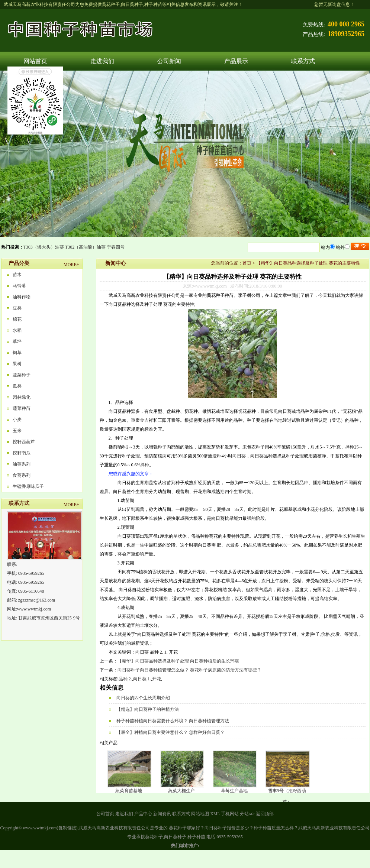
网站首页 (35, 61)
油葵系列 (22, 464)
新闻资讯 (162, 814)
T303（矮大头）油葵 (44, 247)
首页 (247, 263)
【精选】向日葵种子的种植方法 (148, 709)
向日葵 (140, 679)
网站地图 (200, 814)
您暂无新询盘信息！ (334, 4)
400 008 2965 (346, 24)
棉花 (17, 319)
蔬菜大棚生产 (181, 791)
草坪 (17, 341)
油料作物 (22, 297)
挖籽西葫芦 (24, 442)
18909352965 (346, 34)
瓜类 (17, 386)
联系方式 (303, 61)
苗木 (17, 275)
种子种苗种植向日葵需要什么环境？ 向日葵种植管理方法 (173, 721)
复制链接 (67, 828)
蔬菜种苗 (22, 408)
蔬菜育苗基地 (129, 791)
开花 (157, 679)
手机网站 (230, 814)
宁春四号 (116, 247)
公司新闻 (169, 61)
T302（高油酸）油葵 (85, 247)
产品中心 (143, 814)
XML (215, 814)
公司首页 (105, 814)
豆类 (17, 308)
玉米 (17, 431)
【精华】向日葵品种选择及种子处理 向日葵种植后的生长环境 (178, 661)
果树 (17, 364)
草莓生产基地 (234, 791)
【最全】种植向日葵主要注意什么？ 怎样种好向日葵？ (170, 732)
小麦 (17, 420)
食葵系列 (22, 475)
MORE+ (71, 265)
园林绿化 (22, 397)
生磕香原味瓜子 (28, 486)
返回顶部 (265, 814)
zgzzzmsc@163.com (37, 600)
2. (130, 679)
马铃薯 (19, 286)
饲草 (17, 353)
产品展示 (236, 61)
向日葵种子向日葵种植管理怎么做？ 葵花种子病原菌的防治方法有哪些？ (189, 670)
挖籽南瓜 (22, 453)
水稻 (17, 330)
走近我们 (124, 814)
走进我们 (102, 61)
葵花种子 (111, 4)
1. (149, 679)
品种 (123, 679)
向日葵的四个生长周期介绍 (143, 698)
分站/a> (248, 814)
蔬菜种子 (22, 375)
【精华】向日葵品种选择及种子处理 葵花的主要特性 (308, 263)
